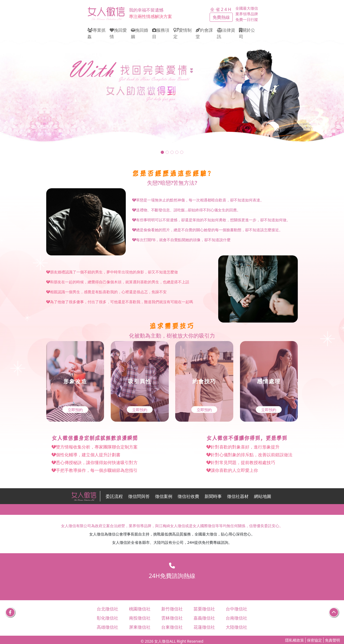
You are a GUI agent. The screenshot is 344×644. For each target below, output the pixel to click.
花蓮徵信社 (204, 627)
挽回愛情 (118, 33)
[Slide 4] (177, 152)
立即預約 (75, 410)
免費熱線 (221, 17)
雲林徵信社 (172, 618)
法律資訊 (226, 33)
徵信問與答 (139, 496)
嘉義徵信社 (204, 618)
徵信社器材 (238, 496)
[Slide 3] (172, 152)
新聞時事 (213, 496)
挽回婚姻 (139, 33)
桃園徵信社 (140, 609)
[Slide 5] (182, 152)
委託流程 (114, 496)
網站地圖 (263, 496)
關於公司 (247, 33)
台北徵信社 (107, 609)
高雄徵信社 (107, 627)
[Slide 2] (167, 152)
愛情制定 (182, 33)
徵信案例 (164, 496)
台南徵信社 (236, 618)
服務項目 (161, 33)
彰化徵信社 (107, 618)
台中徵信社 (236, 609)
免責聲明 (332, 640)
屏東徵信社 (140, 627)
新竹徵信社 (172, 609)
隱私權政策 (295, 640)
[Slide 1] (162, 152)
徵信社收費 (188, 496)
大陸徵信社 (236, 627)
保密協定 (314, 640)
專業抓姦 (96, 33)
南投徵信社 (140, 618)
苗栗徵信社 (204, 609)
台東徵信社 (172, 627)
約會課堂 (204, 33)
